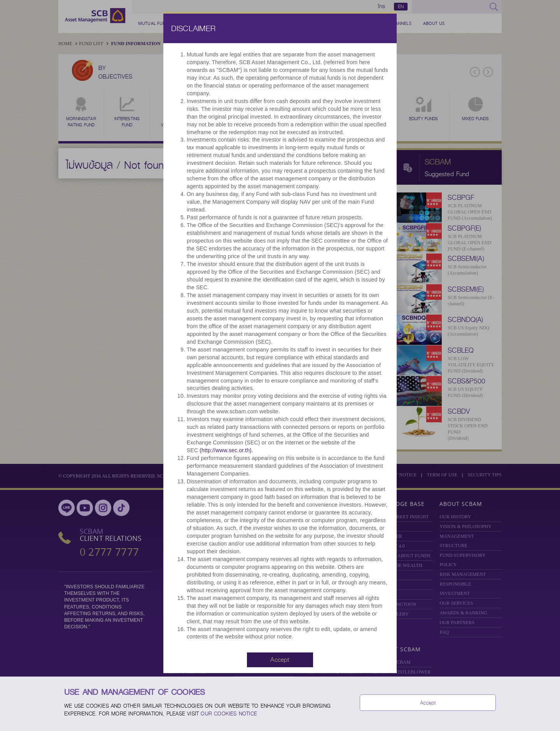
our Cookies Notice (229, 714)
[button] (280, 661)
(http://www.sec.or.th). (226, 451)
